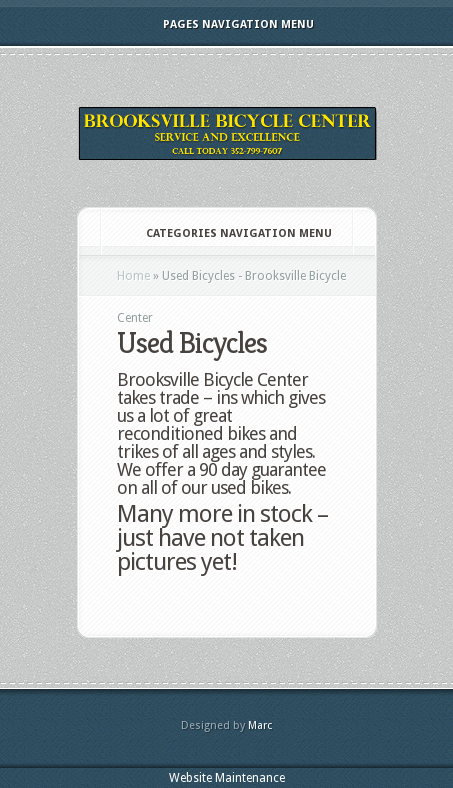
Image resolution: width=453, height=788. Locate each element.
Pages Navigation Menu (225, 24)
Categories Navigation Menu (225, 233)
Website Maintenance (227, 778)
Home (133, 276)
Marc (260, 725)
